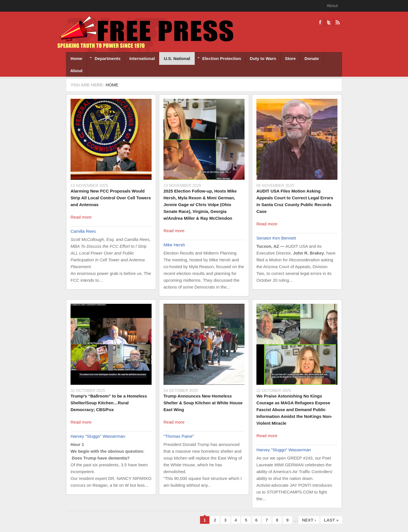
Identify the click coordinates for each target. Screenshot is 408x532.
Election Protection (218, 59)
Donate (312, 58)
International (142, 58)
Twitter (329, 22)
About (332, 6)
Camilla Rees (83, 231)
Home (76, 58)
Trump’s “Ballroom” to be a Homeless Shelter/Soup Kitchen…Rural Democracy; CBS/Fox (109, 403)
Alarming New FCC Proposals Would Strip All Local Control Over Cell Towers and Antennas (111, 198)
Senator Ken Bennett (276, 238)
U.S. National (177, 58)
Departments (104, 59)
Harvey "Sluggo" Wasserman (98, 436)
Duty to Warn (263, 58)
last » (331, 520)
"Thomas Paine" (179, 436)
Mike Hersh (174, 245)
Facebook (320, 22)
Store (290, 58)
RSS (338, 22)
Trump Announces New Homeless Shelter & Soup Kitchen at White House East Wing (203, 403)
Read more (81, 217)
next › (309, 520)
